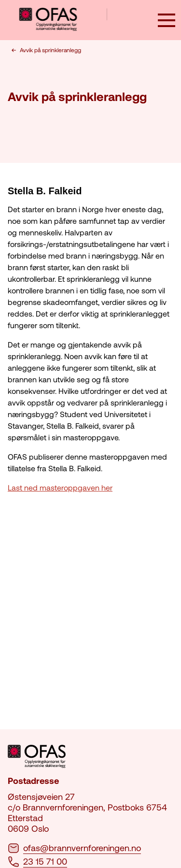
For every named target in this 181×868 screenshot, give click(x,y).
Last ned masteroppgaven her (60, 487)
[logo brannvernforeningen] (63, 20)
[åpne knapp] (167, 21)
